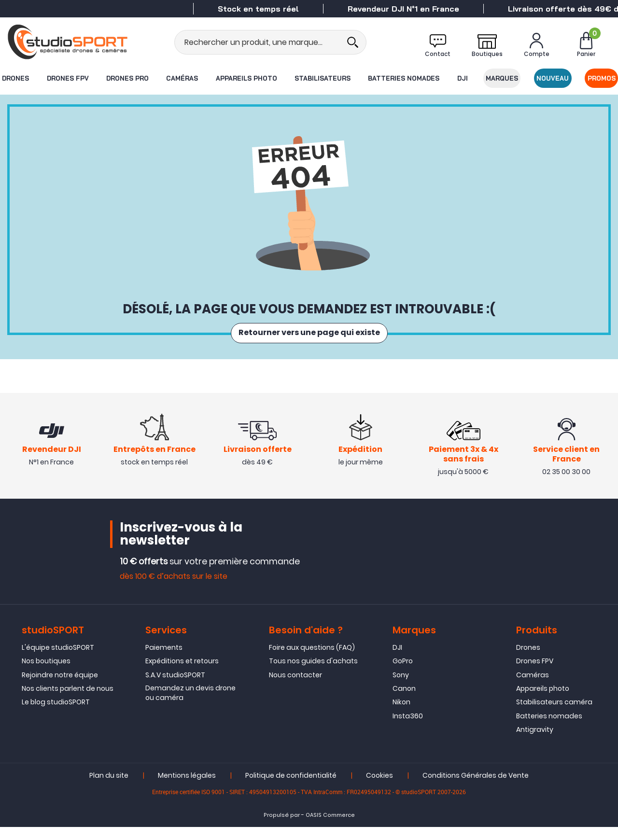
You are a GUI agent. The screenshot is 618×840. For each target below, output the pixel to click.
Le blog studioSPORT (56, 715)
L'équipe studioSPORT (58, 660)
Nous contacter (295, 688)
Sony (401, 688)
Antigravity (535, 743)
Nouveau (553, 78)
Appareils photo (246, 78)
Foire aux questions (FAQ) (312, 660)
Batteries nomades (404, 78)
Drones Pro (127, 78)
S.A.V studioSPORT (175, 688)
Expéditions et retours (182, 674)
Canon (404, 702)
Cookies (379, 789)
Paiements (164, 660)
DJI (463, 78)
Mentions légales (187, 789)
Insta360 (408, 729)
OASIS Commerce (330, 829)
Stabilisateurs (323, 78)
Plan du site (109, 789)
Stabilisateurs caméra (554, 715)
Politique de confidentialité (291, 789)
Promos (602, 78)
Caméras (182, 78)
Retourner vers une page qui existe (309, 333)
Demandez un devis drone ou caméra (190, 706)
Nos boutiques (46, 674)
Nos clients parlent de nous (68, 702)
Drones (15, 78)
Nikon (401, 715)
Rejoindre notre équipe (60, 688)
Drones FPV (67, 78)
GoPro (403, 674)
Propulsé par (282, 829)
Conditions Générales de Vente (476, 789)
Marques (502, 78)
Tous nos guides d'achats (313, 674)
